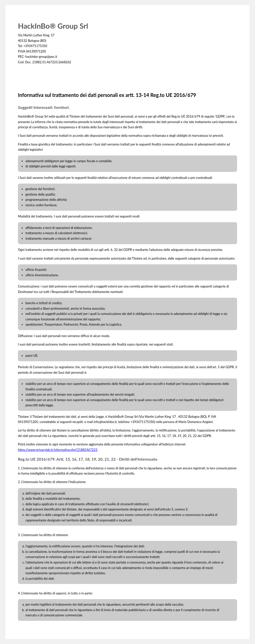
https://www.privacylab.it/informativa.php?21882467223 (58, 450)
